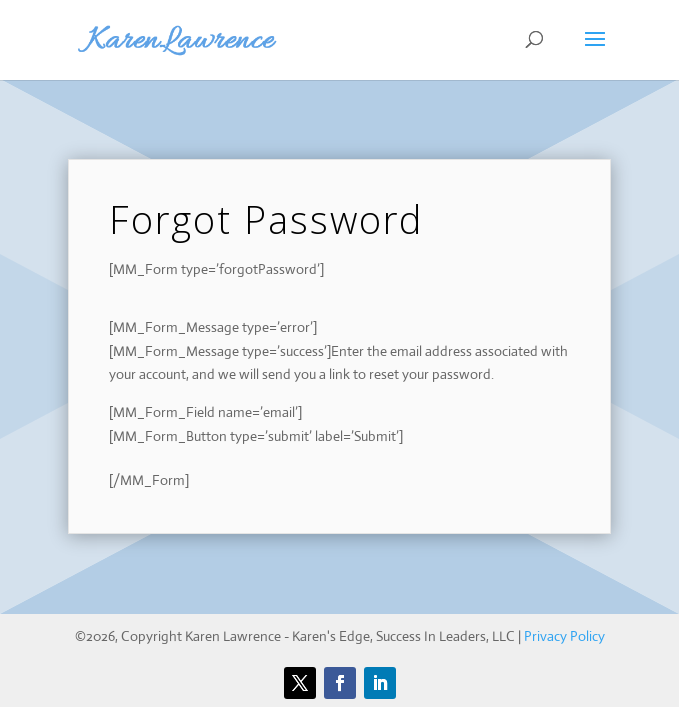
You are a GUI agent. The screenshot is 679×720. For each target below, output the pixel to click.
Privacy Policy (564, 636)
